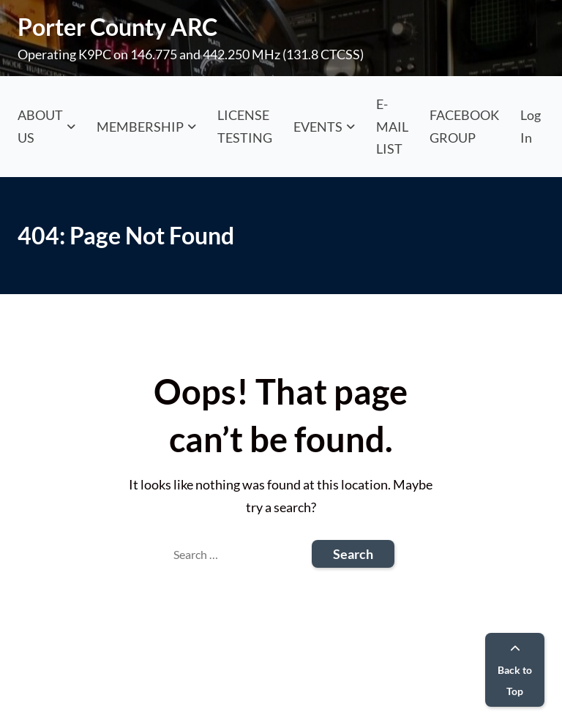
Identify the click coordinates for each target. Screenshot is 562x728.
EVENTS (318, 127)
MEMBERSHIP (140, 127)
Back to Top (515, 671)
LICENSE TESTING (245, 126)
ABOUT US (40, 126)
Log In (531, 126)
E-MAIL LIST (392, 126)
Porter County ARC (117, 27)
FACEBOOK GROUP (464, 126)
